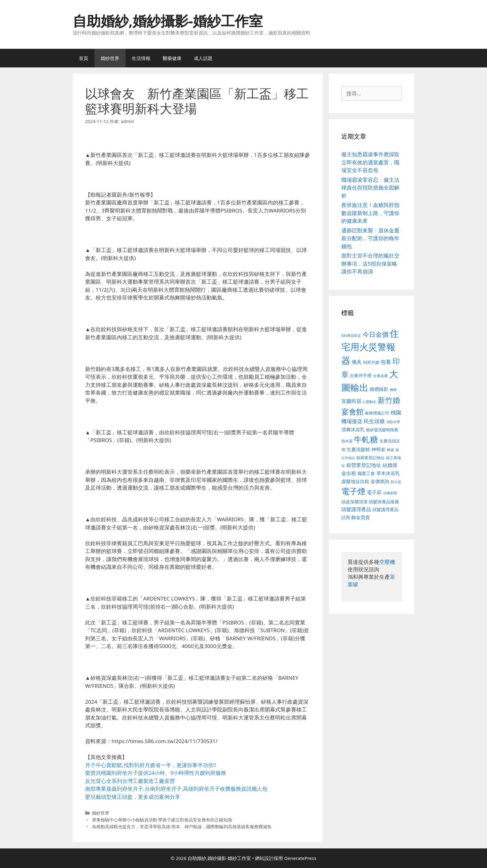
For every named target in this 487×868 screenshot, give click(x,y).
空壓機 (387, 562)
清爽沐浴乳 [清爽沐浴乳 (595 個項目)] (353, 429)
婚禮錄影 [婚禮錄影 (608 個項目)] (379, 389)
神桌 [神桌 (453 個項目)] (390, 450)
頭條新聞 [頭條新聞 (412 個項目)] (390, 493)
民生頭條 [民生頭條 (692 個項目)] (374, 421)
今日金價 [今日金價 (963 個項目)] (375, 334)
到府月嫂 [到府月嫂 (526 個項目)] (371, 362)
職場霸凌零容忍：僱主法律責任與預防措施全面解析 (370, 188)
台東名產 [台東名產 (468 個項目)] (380, 376)
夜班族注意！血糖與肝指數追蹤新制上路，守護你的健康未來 (370, 213)
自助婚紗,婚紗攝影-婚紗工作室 (168, 21)
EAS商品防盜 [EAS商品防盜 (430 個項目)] (351, 335)
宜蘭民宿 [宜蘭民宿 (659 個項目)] (351, 401)
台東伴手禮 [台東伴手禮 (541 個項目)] (361, 375)
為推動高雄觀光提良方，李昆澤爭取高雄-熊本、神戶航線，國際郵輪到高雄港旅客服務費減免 (182, 827)
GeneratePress (300, 858)
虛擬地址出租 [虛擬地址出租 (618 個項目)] (355, 481)
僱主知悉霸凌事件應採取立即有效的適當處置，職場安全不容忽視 (370, 162)
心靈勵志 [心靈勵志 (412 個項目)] (369, 402)
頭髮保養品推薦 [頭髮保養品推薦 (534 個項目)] (384, 502)
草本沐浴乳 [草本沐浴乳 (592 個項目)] (388, 473)
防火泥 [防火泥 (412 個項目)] (396, 482)
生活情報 (141, 58)
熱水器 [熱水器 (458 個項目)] (347, 441)
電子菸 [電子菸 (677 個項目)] (374, 492)
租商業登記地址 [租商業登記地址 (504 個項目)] (370, 458)
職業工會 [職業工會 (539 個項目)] (366, 473)
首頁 (84, 58)
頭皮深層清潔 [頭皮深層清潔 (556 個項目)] (354, 502)
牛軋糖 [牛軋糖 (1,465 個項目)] (366, 439)
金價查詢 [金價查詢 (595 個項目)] (380, 481)
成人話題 (203, 58)
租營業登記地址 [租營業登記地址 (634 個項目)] (364, 465)
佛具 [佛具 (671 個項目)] (357, 362)
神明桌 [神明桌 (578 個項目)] (378, 449)
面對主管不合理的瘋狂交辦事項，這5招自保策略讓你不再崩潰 (370, 263)
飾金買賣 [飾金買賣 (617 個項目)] (361, 517)
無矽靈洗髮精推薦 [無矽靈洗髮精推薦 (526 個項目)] (382, 430)
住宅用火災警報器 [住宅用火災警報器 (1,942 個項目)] (370, 347)
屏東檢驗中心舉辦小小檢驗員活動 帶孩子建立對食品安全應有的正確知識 (162, 820)
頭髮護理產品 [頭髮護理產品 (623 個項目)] (356, 509)
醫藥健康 (172, 58)
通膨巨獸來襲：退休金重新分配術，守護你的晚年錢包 (370, 238)
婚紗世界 (110, 58)
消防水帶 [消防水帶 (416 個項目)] (393, 422)
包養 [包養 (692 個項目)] (386, 362)
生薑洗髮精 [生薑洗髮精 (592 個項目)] (358, 449)
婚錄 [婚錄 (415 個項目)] (393, 390)
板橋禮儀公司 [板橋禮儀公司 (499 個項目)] (377, 413)
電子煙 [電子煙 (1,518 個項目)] (353, 491)
